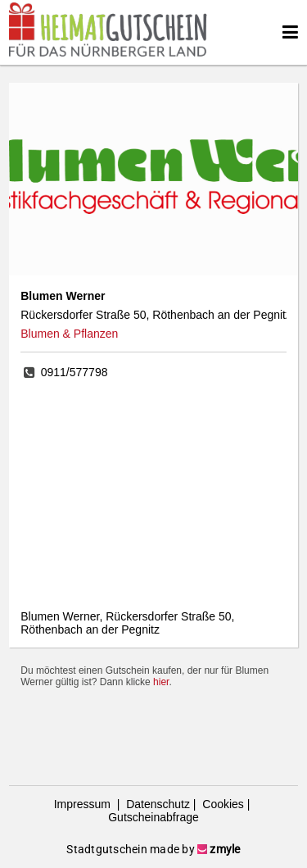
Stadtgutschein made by (153, 849)
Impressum (84, 804)
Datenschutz (156, 804)
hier (161, 682)
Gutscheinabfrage (153, 817)
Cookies (221, 804)
